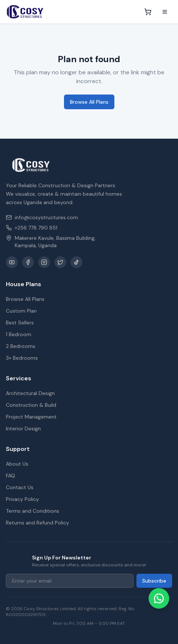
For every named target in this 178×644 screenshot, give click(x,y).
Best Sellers (20, 323)
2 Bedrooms (21, 346)
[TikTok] (76, 262)
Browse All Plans (89, 102)
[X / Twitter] (60, 262)
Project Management (31, 417)
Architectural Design (30, 393)
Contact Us (20, 487)
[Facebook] (28, 262)
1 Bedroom (19, 334)
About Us (17, 464)
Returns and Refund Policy (38, 523)
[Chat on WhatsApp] (159, 598)
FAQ (10, 476)
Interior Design (23, 428)
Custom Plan (21, 311)
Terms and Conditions (33, 511)
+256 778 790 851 (32, 228)
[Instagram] (44, 262)
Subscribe (154, 581)
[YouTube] (12, 262)
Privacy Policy (22, 499)
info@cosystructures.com (42, 217)
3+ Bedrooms (22, 358)
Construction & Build (31, 405)
